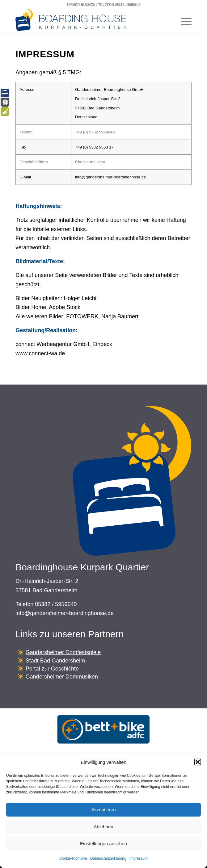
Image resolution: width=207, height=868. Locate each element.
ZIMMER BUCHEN (81, 5)
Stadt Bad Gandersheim (55, 661)
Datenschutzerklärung (108, 858)
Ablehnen (103, 827)
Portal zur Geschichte (52, 669)
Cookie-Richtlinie (73, 858)
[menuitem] (183, 21)
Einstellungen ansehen (104, 844)
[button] (198, 762)
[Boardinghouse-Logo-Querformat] (86, 21)
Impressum (139, 858)
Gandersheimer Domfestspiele (63, 652)
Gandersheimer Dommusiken (62, 677)
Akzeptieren (103, 810)
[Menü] (183, 21)
